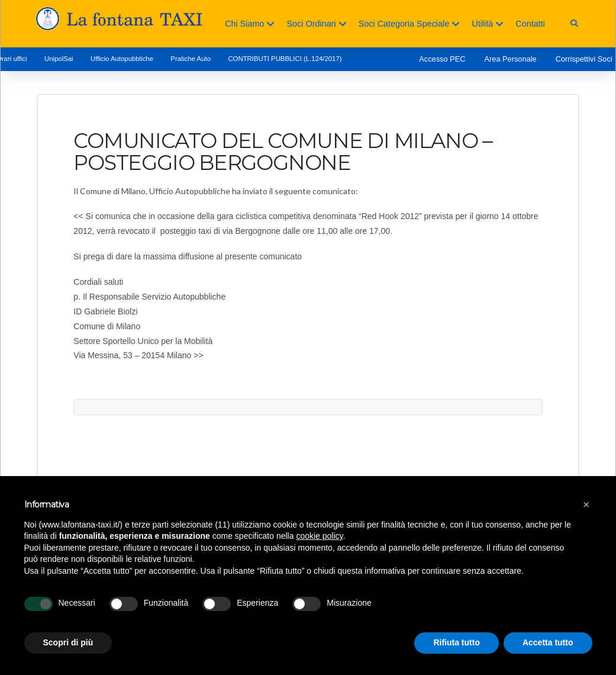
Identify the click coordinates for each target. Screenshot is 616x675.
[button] (574, 23)
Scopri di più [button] (68, 642)
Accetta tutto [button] (548, 642)
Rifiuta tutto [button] (457, 642)
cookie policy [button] (319, 536)
